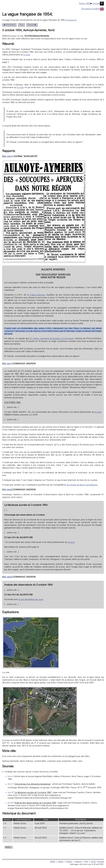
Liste (93, 862)
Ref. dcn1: (7, 364)
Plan (86, 862)
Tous (21, 25)
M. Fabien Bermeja (36, 295)
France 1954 (84, 4)
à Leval (27, 55)
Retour (69, 862)
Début (60, 862)
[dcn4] (10, 803)
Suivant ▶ (32, 25)
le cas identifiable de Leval (31, 600)
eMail (53, 862)
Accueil (96, 4)
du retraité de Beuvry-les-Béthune (82, 485)
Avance (78, 862)
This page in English (92, 9)
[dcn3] (10, 793)
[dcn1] (10, 784)
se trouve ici (71, 20)
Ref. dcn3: (7, 490)
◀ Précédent (9, 25)
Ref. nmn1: (8, 157)
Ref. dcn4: (7, 577)
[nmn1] (11, 777)
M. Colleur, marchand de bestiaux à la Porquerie (52, 339)
